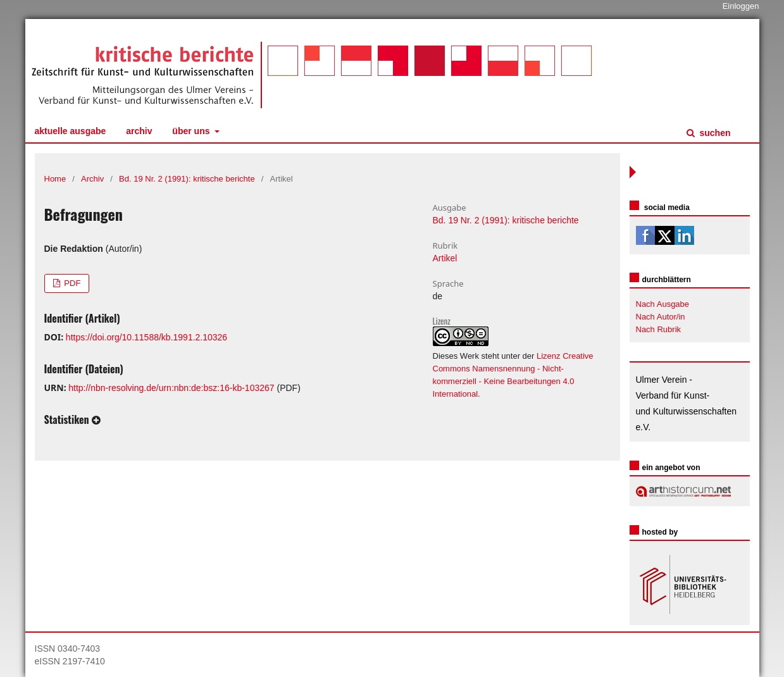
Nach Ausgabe (663, 304)
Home (55, 179)
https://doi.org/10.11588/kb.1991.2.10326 (146, 337)
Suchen (714, 133)
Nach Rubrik (659, 329)
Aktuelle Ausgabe (71, 131)
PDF (72, 283)
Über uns (192, 131)
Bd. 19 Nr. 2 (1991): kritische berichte (187, 179)
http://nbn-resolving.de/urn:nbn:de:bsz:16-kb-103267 (171, 388)
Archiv (139, 131)
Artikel (445, 258)
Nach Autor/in (661, 317)
